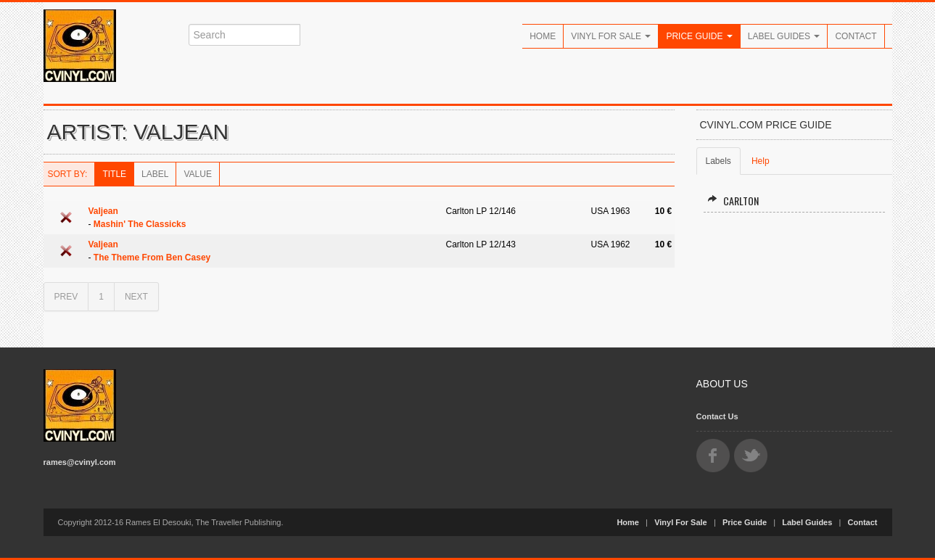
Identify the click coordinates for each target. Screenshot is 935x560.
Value (197, 174)
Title (114, 174)
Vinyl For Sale (611, 36)
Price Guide (699, 36)
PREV (66, 297)
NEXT (136, 297)
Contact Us (717, 416)
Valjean (103, 211)
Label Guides (784, 36)
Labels (718, 161)
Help (761, 161)
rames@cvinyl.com (80, 462)
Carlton (733, 201)
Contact (856, 36)
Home (543, 36)
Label (155, 174)
